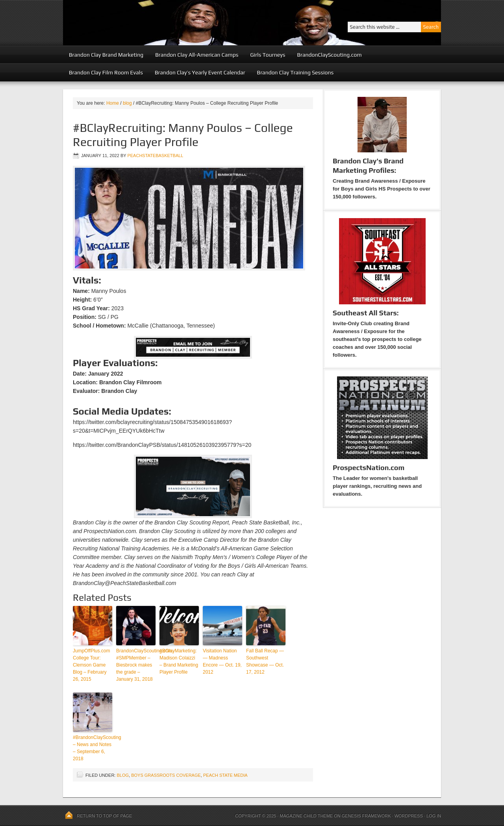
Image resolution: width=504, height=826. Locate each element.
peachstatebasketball (155, 156)
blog (123, 775)
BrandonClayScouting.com (329, 55)
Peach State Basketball (159, 23)
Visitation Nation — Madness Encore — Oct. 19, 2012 (222, 661)
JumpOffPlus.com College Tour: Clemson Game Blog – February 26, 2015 (91, 665)
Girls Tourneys (268, 55)
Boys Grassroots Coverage (166, 775)
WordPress (408, 816)
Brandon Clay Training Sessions (296, 72)
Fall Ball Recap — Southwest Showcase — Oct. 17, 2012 (265, 661)
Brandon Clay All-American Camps (197, 55)
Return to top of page (104, 816)
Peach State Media (225, 775)
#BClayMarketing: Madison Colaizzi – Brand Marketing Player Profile (179, 661)
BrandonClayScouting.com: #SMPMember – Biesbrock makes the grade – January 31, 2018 (136, 665)
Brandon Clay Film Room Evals (106, 72)
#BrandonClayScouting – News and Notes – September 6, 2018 (93, 748)
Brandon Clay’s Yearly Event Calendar (200, 72)
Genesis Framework (366, 816)
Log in (434, 816)
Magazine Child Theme (306, 816)
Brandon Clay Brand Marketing (106, 55)
